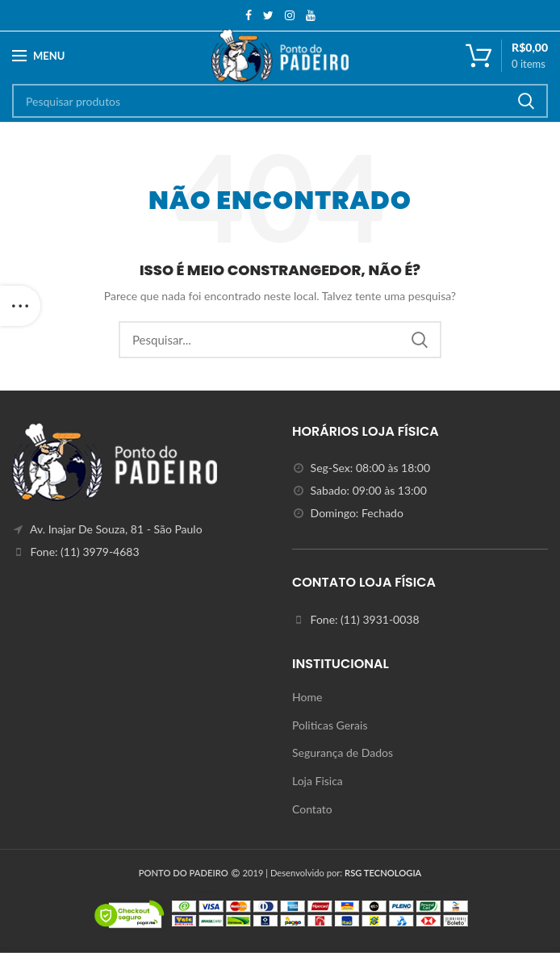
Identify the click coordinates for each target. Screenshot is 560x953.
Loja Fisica (318, 781)
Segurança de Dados (343, 752)
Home (307, 697)
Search (526, 101)
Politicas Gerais (330, 725)
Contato (312, 809)
